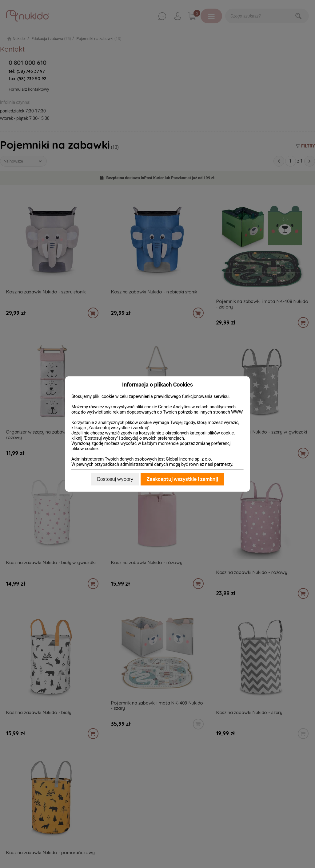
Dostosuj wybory (115, 479)
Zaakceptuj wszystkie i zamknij (182, 479)
